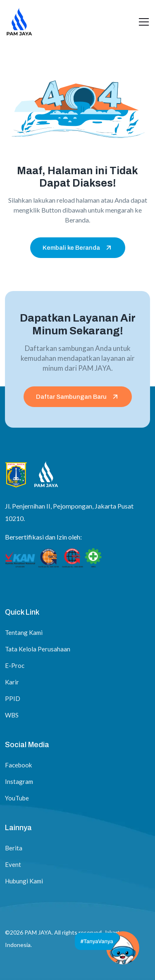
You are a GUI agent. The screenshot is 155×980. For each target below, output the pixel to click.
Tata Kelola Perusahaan (38, 649)
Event (13, 864)
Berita (14, 848)
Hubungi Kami (24, 881)
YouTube (17, 798)
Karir (12, 682)
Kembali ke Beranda (78, 248)
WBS (12, 715)
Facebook (18, 765)
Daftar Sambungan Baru (78, 397)
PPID (13, 698)
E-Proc (15, 665)
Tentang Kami (24, 632)
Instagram (19, 781)
